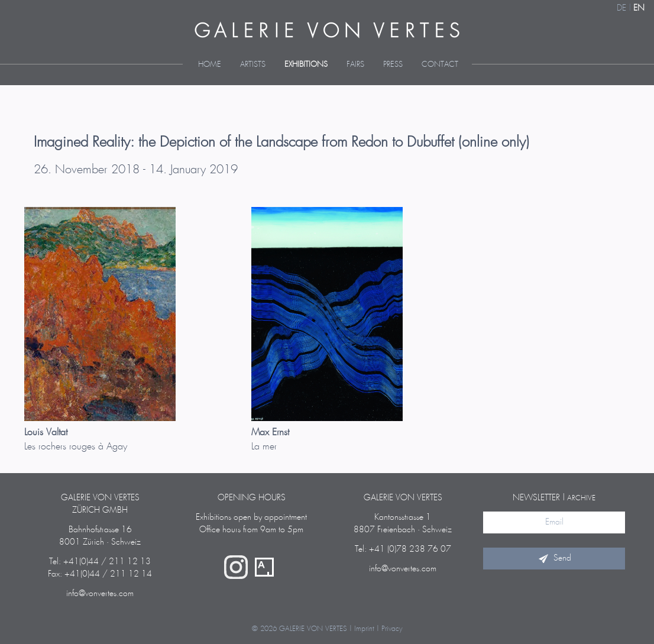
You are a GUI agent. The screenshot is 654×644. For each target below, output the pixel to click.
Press (393, 65)
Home (210, 65)
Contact (440, 65)
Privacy (392, 629)
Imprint (364, 629)
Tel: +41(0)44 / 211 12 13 (100, 562)
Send (554, 558)
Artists (253, 65)
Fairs (355, 65)
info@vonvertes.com (100, 594)
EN (639, 8)
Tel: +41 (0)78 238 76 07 (403, 549)
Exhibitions (306, 65)
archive (581, 498)
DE (621, 8)
